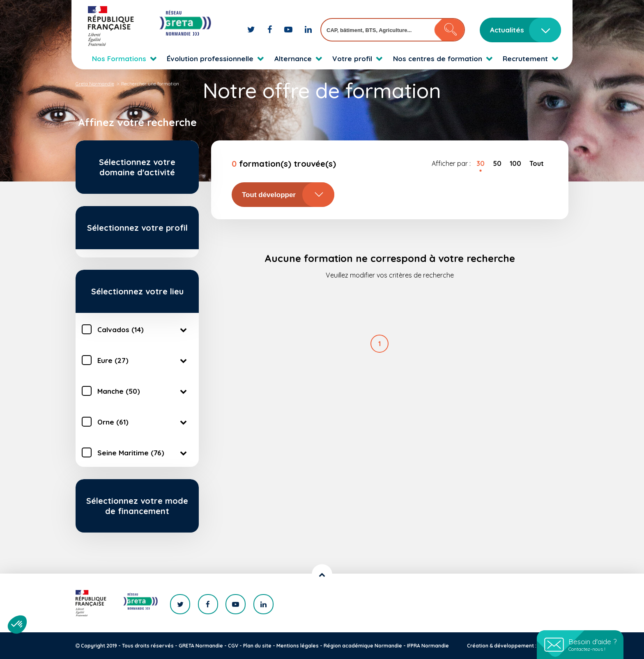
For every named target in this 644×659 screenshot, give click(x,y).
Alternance (293, 59)
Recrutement (525, 59)
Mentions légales (298, 646)
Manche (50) (144, 391)
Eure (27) (144, 360)
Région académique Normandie (363, 646)
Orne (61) (144, 422)
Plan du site (257, 646)
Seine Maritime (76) (144, 452)
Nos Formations (119, 59)
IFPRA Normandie (428, 646)
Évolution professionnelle (210, 59)
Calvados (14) (144, 329)
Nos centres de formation (438, 59)
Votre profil (352, 59)
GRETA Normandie (201, 646)
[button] (17, 625)
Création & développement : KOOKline (514, 646)
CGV (233, 646)
